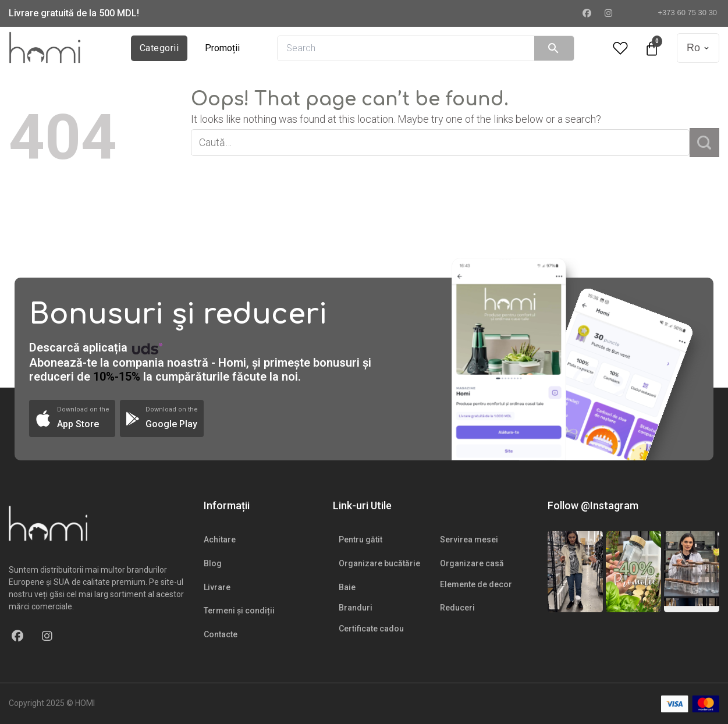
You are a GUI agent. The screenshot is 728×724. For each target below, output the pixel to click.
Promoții (222, 48)
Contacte (221, 634)
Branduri (356, 608)
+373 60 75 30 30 (683, 13)
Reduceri (457, 608)
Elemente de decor (476, 584)
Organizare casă (472, 563)
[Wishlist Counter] (620, 48)
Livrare (217, 587)
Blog (213, 563)
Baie (347, 587)
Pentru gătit (361, 540)
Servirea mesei (469, 540)
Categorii (159, 48)
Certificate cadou (371, 629)
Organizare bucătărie (379, 563)
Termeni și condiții (239, 611)
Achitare (220, 540)
